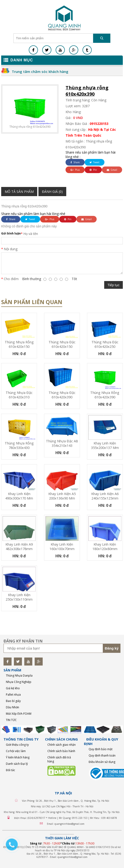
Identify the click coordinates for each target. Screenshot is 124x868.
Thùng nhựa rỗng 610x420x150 (19, 344)
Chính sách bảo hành (61, 751)
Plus (75, 170)
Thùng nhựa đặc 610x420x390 (62, 395)
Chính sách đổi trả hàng (59, 759)
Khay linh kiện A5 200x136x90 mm (62, 496)
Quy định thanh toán (102, 755)
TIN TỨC (11, 720)
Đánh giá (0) (52, 192)
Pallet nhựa (13, 695)
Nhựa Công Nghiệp (19, 682)
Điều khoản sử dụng (102, 762)
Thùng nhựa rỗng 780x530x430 (19, 445)
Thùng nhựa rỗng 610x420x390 (105, 395)
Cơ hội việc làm (16, 751)
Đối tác (10, 770)
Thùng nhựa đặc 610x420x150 (62, 344)
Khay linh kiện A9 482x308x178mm (19, 547)
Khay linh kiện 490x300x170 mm (19, 496)
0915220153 (99, 124)
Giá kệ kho (13, 688)
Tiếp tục (114, 285)
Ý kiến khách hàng (18, 757)
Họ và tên (31, 234)
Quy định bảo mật (101, 749)
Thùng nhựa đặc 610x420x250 (105, 344)
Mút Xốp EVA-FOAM (19, 714)
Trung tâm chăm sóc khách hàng (40, 71)
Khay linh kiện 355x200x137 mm (105, 445)
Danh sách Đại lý (17, 764)
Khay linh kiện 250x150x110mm (19, 597)
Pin (93, 170)
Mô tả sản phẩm (19, 192)
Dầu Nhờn (12, 707)
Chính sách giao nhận (62, 745)
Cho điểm (11, 279)
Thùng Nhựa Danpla (19, 676)
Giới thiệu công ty (17, 745)
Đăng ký (112, 648)
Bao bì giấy (13, 701)
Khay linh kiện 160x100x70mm (62, 547)
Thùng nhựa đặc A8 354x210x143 (62, 443)
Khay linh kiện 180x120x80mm (105, 547)
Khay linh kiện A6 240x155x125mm (105, 496)
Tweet (95, 162)
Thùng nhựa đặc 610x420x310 (19, 395)
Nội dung (11, 249)
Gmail (112, 170)
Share (75, 162)
